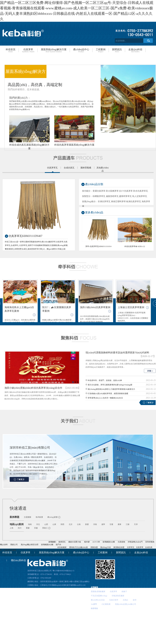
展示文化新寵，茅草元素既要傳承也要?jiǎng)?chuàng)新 (110, 385)
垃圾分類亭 (114, 600)
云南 (79, 524)
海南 (30, 524)
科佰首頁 (11, 51)
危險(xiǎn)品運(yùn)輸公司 (126, 604)
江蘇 (128, 524)
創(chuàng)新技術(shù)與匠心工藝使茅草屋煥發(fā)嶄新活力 (111, 389)
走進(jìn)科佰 (135, 51)
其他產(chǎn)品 (103, 169)
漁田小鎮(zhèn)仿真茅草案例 (95, 307)
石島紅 (126, 600)
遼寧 (103, 524)
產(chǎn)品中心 (81, 51)
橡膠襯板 (94, 608)
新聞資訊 (117, 51)
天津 (136, 524)
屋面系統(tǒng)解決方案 (54, 51)
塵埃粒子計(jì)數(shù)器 (79, 547)
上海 (11, 528)
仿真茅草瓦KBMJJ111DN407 (25, 236)
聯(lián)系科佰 (18, 560)
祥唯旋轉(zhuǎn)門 (135, 542)
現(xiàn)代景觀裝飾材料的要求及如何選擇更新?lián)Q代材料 (117, 353)
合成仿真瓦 (69, 168)
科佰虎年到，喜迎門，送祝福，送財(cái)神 (105, 380)
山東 (54, 524)
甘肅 (111, 524)
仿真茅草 (28, 51)
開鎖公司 (14, 545)
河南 (95, 524)
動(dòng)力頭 (106, 547)
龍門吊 (59, 545)
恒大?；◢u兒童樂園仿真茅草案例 (57, 309)
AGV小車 (96, 542)
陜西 (62, 524)
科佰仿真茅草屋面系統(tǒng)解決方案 (74, 145)
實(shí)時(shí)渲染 (98, 600)
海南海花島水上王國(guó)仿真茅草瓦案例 (19, 309)
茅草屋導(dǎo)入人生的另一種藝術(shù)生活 (105, 398)
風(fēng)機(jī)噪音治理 (30, 545)
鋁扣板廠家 (62, 547)
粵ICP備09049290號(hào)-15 (63, 571)
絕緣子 (124, 591)
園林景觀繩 (86, 168)
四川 (20, 528)
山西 (46, 524)
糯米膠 (87, 542)
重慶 (28, 528)
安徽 (36, 528)
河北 (38, 524)
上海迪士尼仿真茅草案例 (131, 307)
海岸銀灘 (39, 517)
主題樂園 (27, 517)
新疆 (87, 524)
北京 (71, 524)
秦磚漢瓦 (62, 542)
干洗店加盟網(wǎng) (99, 596)
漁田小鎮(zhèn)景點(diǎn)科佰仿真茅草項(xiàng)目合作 (33, 388)
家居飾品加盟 (119, 547)
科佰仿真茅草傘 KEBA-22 (135, 246)
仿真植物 (121, 542)
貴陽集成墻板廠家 (98, 591)
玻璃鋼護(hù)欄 (109, 542)
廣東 (119, 524)
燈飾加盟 (94, 547)
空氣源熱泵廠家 (118, 596)
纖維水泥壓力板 (75, 542)
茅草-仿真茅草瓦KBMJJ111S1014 (98, 246)
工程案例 (101, 51)
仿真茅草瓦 (52, 168)
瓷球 (135, 600)
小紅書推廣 (106, 604)
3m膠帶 (94, 604)
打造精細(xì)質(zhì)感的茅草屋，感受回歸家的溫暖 (108, 394)
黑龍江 (45, 528)
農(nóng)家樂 (53, 517)
